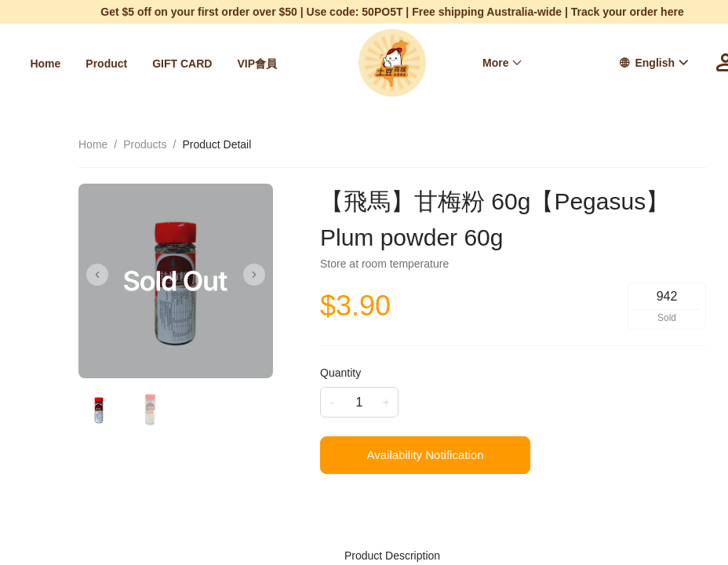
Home (45, 64)
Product (106, 64)
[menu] (157, 63)
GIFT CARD (182, 64)
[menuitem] (45, 64)
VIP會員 (257, 64)
